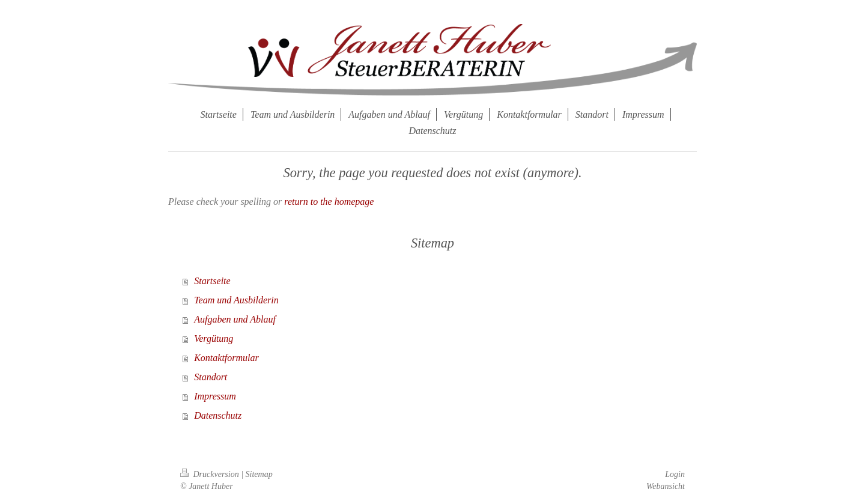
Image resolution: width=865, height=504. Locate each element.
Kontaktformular (226, 358)
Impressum (215, 396)
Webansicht (666, 486)
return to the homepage (329, 202)
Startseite (212, 281)
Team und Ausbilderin (236, 300)
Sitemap (259, 474)
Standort (211, 377)
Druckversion (211, 474)
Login (675, 474)
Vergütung (214, 339)
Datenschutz (218, 415)
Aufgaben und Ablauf (235, 319)
